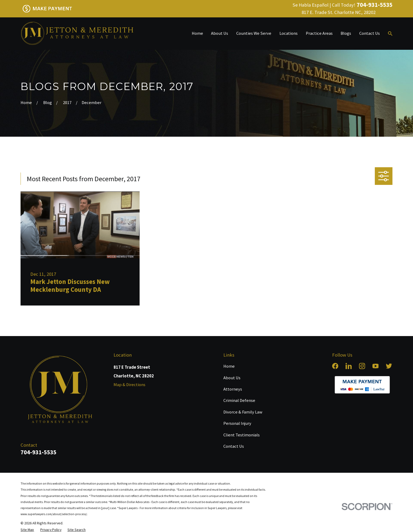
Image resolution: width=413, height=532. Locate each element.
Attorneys (233, 389)
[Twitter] (389, 366)
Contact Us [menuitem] (370, 33)
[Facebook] (335, 366)
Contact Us (234, 446)
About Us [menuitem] (220, 33)
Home (229, 366)
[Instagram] (362, 366)
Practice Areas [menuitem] (319, 33)
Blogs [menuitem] (346, 33)
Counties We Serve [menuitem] (254, 33)
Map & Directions (129, 385)
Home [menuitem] (197, 33)
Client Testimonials (242, 435)
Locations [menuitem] (289, 33)
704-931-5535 (375, 5)
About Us (232, 378)
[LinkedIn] (349, 366)
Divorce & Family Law (243, 412)
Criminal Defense (239, 400)
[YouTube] (375, 366)
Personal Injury (237, 423)
